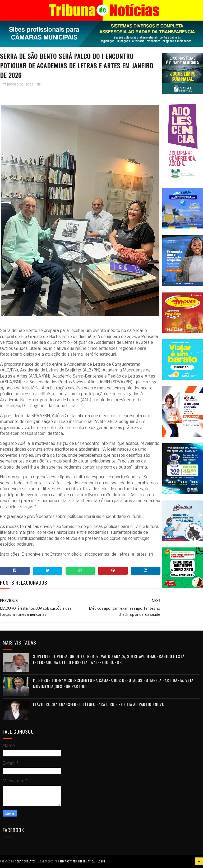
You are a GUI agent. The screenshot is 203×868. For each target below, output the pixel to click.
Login (101, 861)
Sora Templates (25, 861)
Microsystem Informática (77, 861)
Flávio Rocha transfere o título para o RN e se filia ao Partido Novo (99, 704)
